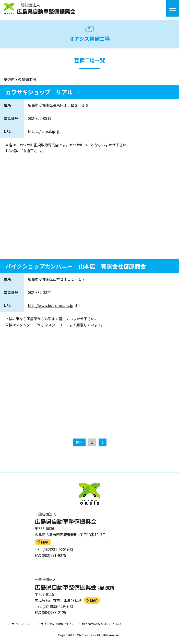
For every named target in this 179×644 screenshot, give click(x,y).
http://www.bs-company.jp (51, 305)
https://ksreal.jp (41, 131)
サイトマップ (21, 624)
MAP (43, 542)
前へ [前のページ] (79, 442)
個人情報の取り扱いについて (102, 624)
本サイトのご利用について (56, 624)
